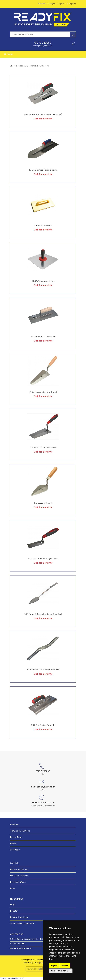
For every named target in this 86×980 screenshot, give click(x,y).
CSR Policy (15, 850)
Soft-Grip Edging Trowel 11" (43, 725)
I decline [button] (65, 966)
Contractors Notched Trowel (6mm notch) (43, 114)
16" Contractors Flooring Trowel (43, 170)
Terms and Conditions (20, 831)
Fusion (36, 963)
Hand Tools (19, 66)
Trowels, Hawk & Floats (40, 66)
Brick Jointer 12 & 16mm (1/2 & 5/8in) (43, 670)
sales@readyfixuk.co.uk (43, 46)
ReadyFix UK (43, 960)
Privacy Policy (16, 837)
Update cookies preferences (12, 978)
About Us (14, 825)
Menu (9, 54)
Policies (14, 844)
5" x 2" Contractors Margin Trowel (43, 559)
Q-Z (27, 66)
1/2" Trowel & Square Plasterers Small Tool (43, 614)
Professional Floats (43, 225)
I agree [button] (54, 966)
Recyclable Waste (18, 882)
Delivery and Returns (19, 869)
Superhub (14, 863)
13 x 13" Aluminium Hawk (43, 281)
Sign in (62, 4)
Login (13, 905)
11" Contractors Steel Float (43, 336)
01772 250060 (43, 43)
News (13, 888)
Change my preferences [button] (61, 971)
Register (72, 4)
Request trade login (19, 917)
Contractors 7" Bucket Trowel (43, 448)
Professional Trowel (43, 503)
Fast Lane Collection (19, 876)
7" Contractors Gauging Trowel (43, 392)
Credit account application (22, 924)
